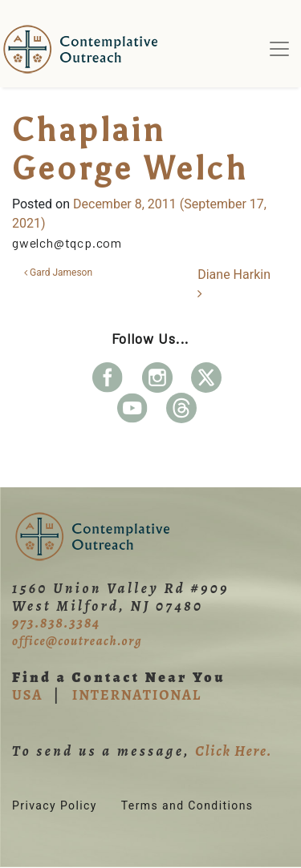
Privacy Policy (55, 805)
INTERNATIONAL (137, 695)
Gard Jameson (58, 273)
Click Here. (234, 751)
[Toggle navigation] (279, 49)
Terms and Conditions (187, 805)
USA (27, 695)
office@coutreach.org (77, 641)
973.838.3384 (56, 623)
